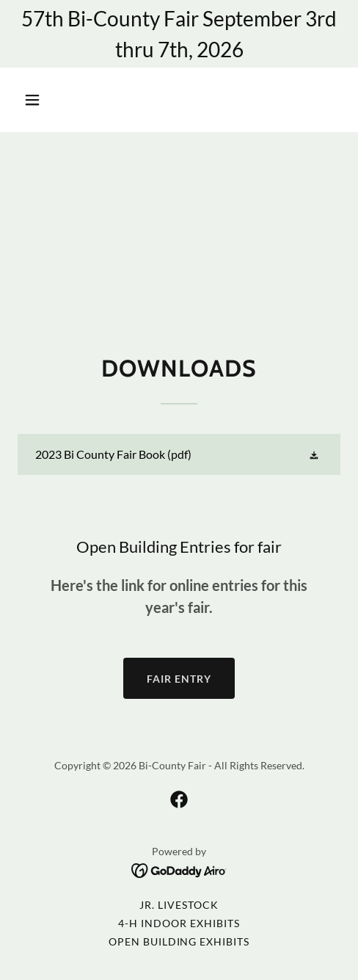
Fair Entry (179, 679)
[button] (55, 100)
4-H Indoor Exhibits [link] (179, 923)
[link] (179, 454)
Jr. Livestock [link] (179, 905)
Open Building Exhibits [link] (179, 941)
